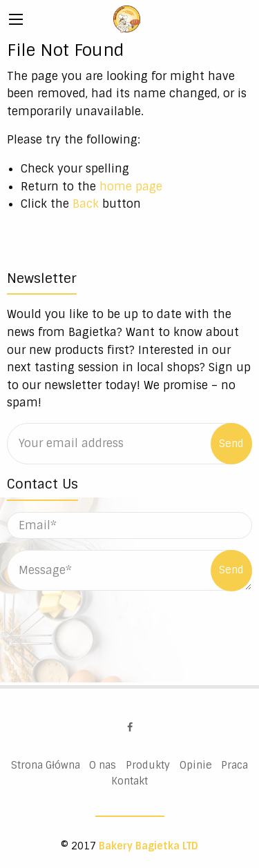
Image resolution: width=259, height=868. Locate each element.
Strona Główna (46, 765)
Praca (234, 765)
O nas (103, 765)
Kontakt (129, 781)
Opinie (196, 765)
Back (86, 204)
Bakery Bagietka (127, 19)
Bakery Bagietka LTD (148, 846)
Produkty (148, 765)
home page (131, 187)
